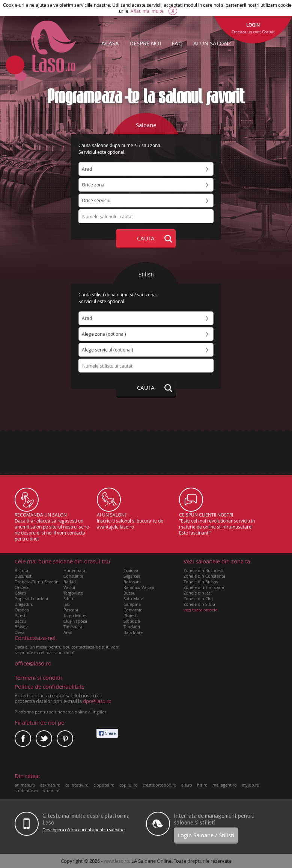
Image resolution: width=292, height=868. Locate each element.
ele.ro (187, 785)
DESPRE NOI (145, 43)
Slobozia (132, 621)
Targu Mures (75, 615)
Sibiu (68, 598)
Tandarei (132, 627)
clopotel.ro (104, 785)
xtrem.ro (51, 791)
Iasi (67, 604)
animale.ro (25, 785)
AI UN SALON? (212, 43)
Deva (20, 632)
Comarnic (133, 610)
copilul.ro (129, 785)
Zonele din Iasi (198, 593)
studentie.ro (26, 791)
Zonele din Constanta (204, 576)
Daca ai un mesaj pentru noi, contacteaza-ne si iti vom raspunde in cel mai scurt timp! (67, 645)
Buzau (129, 593)
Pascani (71, 610)
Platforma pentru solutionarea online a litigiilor (60, 712)
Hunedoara (74, 570)
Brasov (21, 627)
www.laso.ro (116, 861)
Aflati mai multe (147, 11)
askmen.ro (50, 785)
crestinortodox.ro (160, 785)
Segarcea (132, 576)
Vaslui (69, 587)
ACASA (110, 43)
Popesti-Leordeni (31, 598)
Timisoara (73, 627)
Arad (68, 632)
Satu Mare (133, 598)
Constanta (73, 576)
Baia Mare (133, 632)
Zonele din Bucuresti (203, 570)
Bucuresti (24, 576)
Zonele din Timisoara (204, 587)
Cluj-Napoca (75, 621)
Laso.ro (54, 47)
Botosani (132, 582)
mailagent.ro (225, 785)
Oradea (22, 610)
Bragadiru (24, 604)
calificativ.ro (77, 785)
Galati (20, 593)
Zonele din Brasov (201, 582)
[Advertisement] (146, 454)
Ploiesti (131, 615)
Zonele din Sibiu (199, 604)
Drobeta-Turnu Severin (37, 582)
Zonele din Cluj (198, 598)
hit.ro (202, 785)
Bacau (20, 621)
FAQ (177, 43)
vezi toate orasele (200, 610)
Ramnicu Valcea (139, 587)
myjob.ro (251, 785)
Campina (132, 604)
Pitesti (21, 615)
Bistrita (21, 570)
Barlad (70, 582)
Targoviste (73, 593)
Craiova (131, 570)
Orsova (22, 587)
